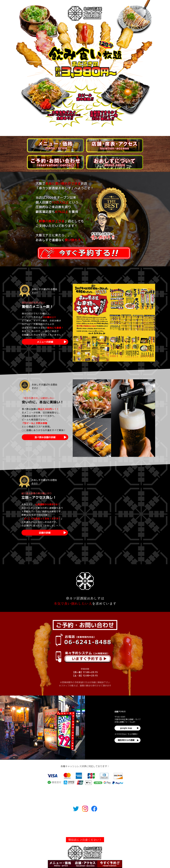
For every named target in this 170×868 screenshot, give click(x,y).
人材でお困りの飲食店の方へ (59, 832)
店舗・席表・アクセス (73, 821)
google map (126, 728)
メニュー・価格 (53, 821)
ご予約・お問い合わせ (95, 821)
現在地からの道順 (126, 740)
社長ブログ (83, 832)
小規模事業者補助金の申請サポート (109, 832)
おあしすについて (116, 821)
